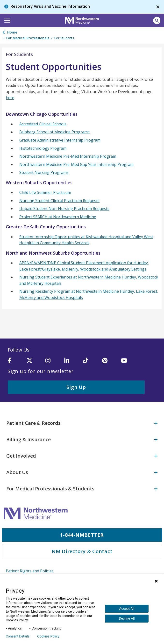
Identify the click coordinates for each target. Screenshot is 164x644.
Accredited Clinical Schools (43, 124)
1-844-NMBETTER (82, 535)
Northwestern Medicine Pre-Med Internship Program (68, 156)
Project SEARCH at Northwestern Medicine (58, 217)
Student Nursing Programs (44, 172)
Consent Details (18, 636)
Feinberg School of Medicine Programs (54, 132)
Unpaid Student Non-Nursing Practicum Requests (64, 209)
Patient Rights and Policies (30, 571)
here (10, 98)
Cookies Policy (48, 636)
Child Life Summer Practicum (45, 192)
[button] (7, 20)
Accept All (127, 609)
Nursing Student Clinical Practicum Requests (59, 201)
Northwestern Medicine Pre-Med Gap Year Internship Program (76, 164)
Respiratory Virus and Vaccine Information (50, 6)
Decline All (127, 618)
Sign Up (76, 387)
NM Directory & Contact (82, 551)
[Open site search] (157, 20)
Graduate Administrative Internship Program (60, 140)
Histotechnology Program (43, 148)
